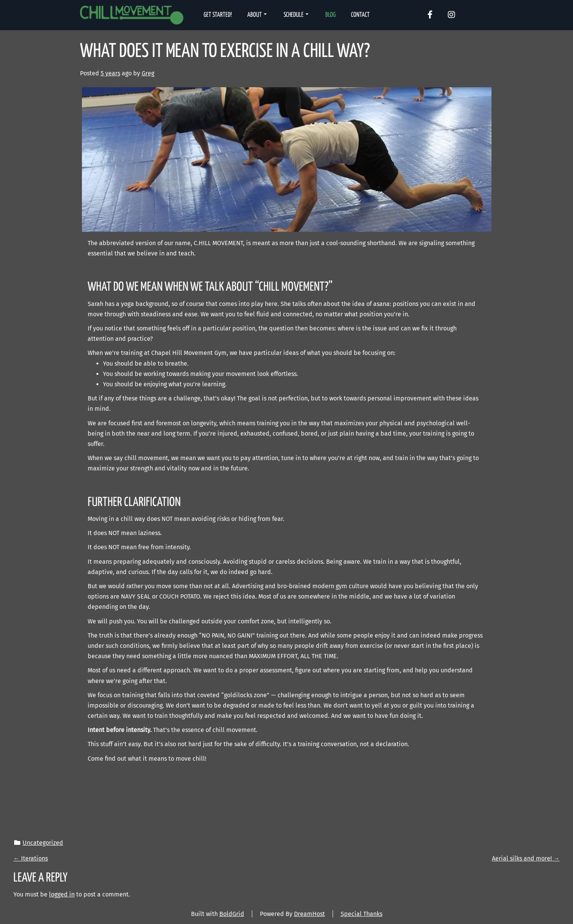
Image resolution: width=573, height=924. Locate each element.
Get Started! (218, 15)
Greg (148, 73)
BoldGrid (232, 914)
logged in (62, 894)
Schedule (296, 15)
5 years (110, 73)
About (257, 15)
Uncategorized (43, 843)
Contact (360, 15)
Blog (331, 15)
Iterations (31, 858)
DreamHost (309, 914)
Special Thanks (362, 914)
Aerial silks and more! (526, 858)
